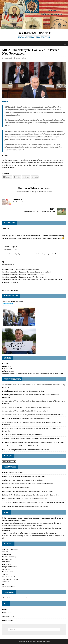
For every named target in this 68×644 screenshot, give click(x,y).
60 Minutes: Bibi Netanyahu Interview (30, 391)
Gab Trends (6, 562)
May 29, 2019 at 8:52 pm (8, 265)
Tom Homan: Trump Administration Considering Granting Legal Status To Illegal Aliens (33, 502)
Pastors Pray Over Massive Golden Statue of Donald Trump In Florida (39, 442)
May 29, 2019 (8, 58)
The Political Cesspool (10, 579)
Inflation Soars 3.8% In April (12, 473)
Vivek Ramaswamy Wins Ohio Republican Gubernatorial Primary (25, 506)
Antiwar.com (7, 554)
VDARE (5, 584)
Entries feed (7, 613)
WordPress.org (8, 620)
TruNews (5, 582)
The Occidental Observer (11, 577)
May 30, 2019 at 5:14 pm (10, 249)
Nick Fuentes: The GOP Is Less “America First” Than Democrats (25, 499)
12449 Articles (45, 188)
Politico (5, 102)
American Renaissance (10, 549)
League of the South (10, 567)
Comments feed (8, 617)
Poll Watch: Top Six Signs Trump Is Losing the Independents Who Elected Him (30, 495)
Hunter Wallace (21, 58)
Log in (4, 609)
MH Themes (46, 642)
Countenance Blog (9, 557)
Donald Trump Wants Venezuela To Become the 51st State (24, 476)
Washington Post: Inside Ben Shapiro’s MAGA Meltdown (42, 415)
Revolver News (8, 572)
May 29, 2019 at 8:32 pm (8, 231)
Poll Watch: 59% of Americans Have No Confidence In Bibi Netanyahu (28, 484)
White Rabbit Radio (9, 587)
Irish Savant (7, 564)
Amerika (5, 552)
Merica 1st (6, 569)
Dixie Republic (7, 559)
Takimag (5, 574)
